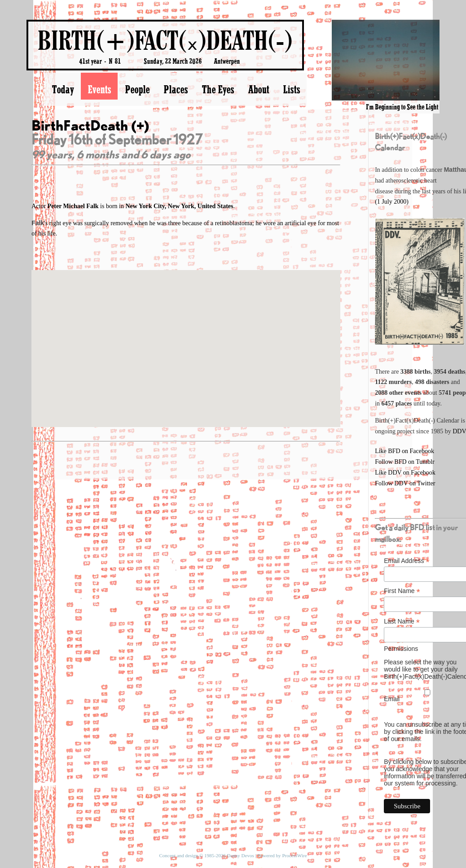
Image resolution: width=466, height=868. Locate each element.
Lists (291, 89)
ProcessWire (294, 855)
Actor (66, 206)
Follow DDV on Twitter (405, 483)
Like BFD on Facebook (404, 451)
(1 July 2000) (392, 202)
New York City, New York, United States (179, 206)
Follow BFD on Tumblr (405, 462)
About (258, 89)
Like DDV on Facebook (405, 473)
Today (63, 89)
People (137, 89)
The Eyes (218, 89)
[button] (186, 340)
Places (176, 89)
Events (99, 89)
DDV (459, 431)
